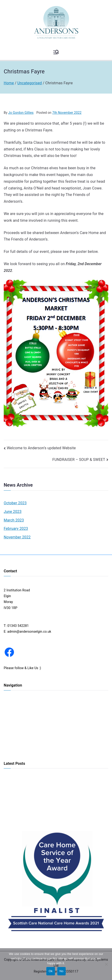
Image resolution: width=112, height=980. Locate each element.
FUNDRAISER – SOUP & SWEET (79, 460)
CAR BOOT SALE (16, 796)
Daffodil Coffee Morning (22, 804)
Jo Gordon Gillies (21, 113)
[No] (106, 964)
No (62, 971)
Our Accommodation (19, 712)
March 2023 (14, 520)
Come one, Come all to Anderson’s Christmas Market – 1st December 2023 (55, 785)
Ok (51, 971)
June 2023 (13, 512)
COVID (8, 751)
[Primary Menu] (56, 52)
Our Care (10, 720)
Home (8, 704)
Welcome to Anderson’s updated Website (41, 448)
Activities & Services (19, 728)
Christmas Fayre (16, 819)
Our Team (11, 735)
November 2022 (17, 537)
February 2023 (16, 529)
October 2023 (15, 503)
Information (12, 743)
